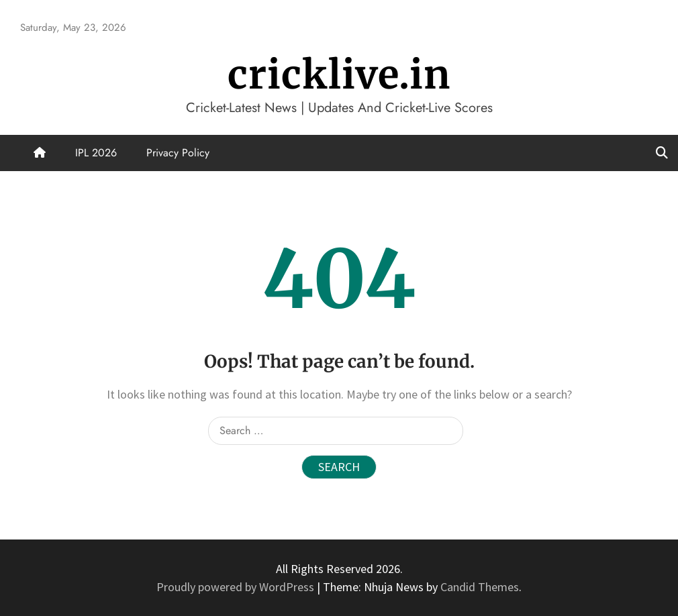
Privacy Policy (178, 153)
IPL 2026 (96, 153)
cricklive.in (339, 75)
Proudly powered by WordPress (237, 587)
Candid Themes (480, 587)
